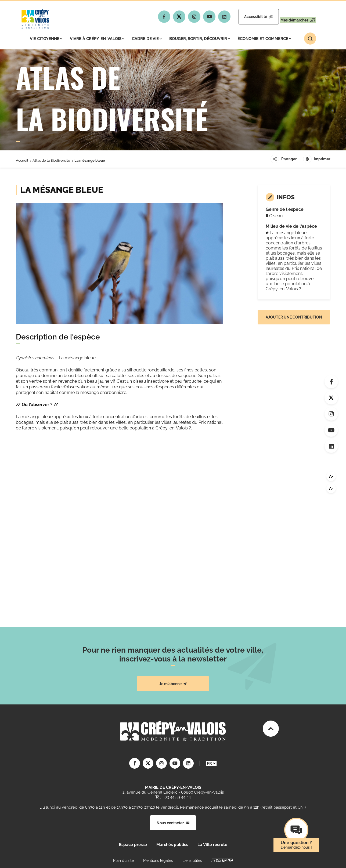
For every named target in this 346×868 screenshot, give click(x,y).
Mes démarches (293, 17)
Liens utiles (192, 860)
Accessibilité (245, 17)
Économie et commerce (264, 39)
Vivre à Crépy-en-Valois (97, 39)
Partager (284, 159)
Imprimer (317, 159)
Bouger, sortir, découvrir (200, 39)
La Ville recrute (212, 845)
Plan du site (123, 860)
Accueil (22, 160)
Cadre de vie (147, 39)
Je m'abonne (173, 684)
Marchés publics (172, 845)
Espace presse (133, 845)
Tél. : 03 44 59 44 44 (173, 797)
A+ (331, 476)
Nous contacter (173, 823)
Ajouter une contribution (294, 317)
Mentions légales (158, 860)
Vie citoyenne (46, 39)
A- (331, 489)
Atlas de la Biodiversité (51, 160)
